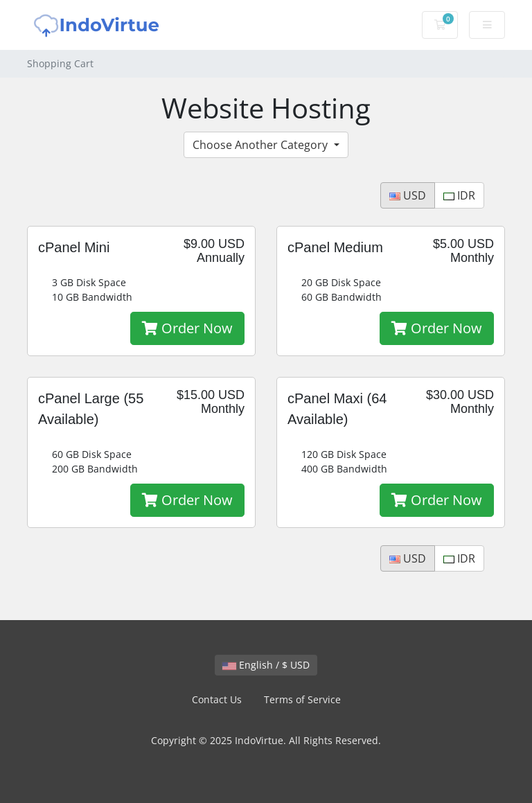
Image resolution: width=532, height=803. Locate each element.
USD (408, 195)
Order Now (187, 328)
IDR (459, 195)
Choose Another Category (261, 145)
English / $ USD (266, 665)
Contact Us (217, 699)
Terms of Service (302, 699)
